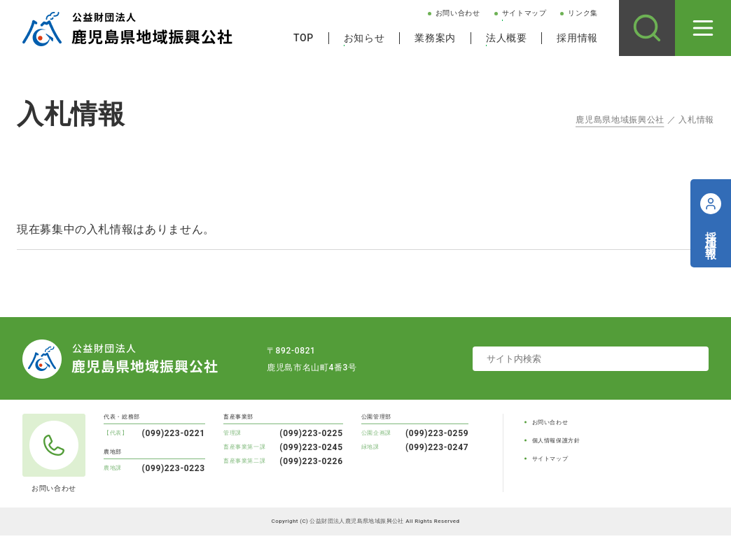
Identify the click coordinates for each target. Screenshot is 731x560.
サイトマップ (524, 13)
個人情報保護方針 (556, 441)
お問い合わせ (458, 13)
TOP (304, 38)
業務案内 (435, 38)
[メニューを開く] (703, 28)
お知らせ (364, 38)
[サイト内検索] (647, 28)
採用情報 (577, 38)
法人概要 (507, 38)
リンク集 (583, 13)
